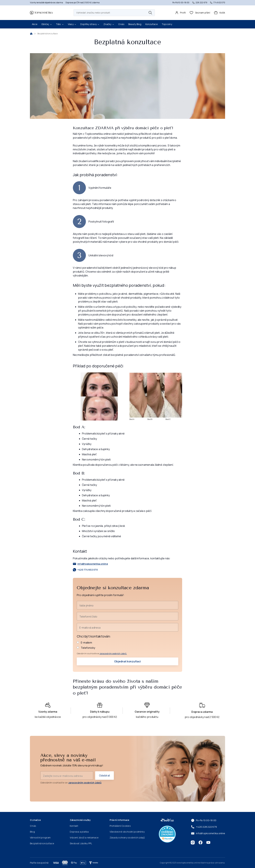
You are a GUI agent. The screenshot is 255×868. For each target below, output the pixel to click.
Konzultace (152, 24)
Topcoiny (167, 24)
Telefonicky (86, 648)
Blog (32, 832)
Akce (35, 24)
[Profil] (181, 13)
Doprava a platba (79, 832)
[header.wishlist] (200, 13)
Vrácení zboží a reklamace (84, 838)
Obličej (47, 24)
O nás (121, 24)
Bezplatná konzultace (42, 843)
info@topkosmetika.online (90, 564)
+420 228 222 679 (204, 827)
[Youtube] (208, 842)
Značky (109, 24)
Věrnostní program (40, 838)
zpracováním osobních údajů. (113, 654)
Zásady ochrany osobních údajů (127, 838)
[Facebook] (201, 842)
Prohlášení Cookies (120, 826)
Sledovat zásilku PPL (81, 843)
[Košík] (220, 13)
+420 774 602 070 (85, 570)
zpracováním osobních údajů (85, 783)
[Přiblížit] (99, 396)
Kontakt (74, 826)
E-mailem (84, 643)
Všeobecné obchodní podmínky (127, 832)
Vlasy (72, 24)
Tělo (60, 24)
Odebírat (104, 776)
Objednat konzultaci (127, 661)
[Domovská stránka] (41, 13)
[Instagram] (193, 842)
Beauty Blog (135, 24)
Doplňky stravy (90, 24)
